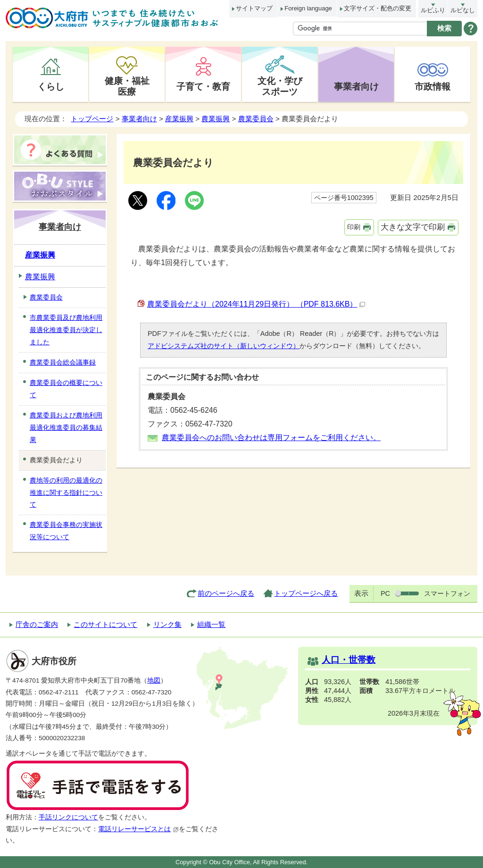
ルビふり (433, 10)
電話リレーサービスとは (138, 829)
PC (385, 593)
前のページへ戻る (226, 593)
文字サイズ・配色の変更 (378, 8)
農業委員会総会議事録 (63, 362)
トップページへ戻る (306, 593)
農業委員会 (256, 119)
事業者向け (356, 86)
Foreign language (308, 8)
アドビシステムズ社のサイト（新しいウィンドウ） (224, 346)
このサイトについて (105, 624)
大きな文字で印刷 (413, 227)
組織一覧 (211, 624)
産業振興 (179, 119)
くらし (51, 86)
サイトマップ (254, 8)
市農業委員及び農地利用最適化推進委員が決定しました (66, 330)
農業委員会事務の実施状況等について (66, 531)
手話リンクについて (68, 817)
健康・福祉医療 (127, 86)
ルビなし (463, 10)
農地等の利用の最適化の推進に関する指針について (66, 492)
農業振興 (216, 119)
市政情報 (433, 86)
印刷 (354, 227)
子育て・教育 (203, 86)
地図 (154, 680)
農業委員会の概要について (66, 389)
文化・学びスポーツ (280, 86)
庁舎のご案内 (37, 624)
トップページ (92, 119)
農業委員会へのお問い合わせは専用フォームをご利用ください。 (271, 438)
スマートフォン (447, 593)
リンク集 (167, 624)
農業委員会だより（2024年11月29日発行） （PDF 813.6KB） (256, 304)
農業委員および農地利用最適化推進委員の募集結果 (66, 427)
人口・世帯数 (349, 660)
